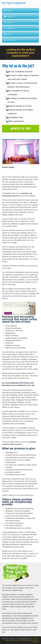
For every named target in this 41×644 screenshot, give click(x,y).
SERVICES (16, 640)
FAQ (7, 34)
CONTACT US (35, 642)
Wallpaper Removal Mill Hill (27, 400)
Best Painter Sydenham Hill (14, 3)
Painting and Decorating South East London (19, 393)
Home (8, 11)
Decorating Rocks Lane (16, 397)
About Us (10, 17)
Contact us (11, 40)
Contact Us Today (21, 128)
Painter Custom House (11, 407)
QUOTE (22, 640)
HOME (37, 639)
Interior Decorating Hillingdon (13, 402)
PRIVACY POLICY (30, 640)
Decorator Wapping (10, 395)
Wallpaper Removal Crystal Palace (24, 405)
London (16, 639)
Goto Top (33, 639)
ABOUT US (9, 640)
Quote (9, 22)
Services (9, 28)
